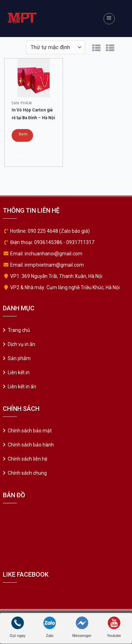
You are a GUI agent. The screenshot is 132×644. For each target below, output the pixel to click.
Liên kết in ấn (22, 387)
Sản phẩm (19, 358)
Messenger (82, 627)
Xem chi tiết (23, 137)
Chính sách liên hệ (27, 459)
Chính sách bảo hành (31, 445)
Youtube (114, 627)
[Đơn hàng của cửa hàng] (56, 47)
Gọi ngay (18, 627)
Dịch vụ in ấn (21, 344)
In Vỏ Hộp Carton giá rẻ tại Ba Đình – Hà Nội (33, 114)
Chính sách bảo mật (30, 431)
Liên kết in (19, 372)
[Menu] (109, 19)
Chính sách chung (27, 473)
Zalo (50, 627)
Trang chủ (19, 330)
